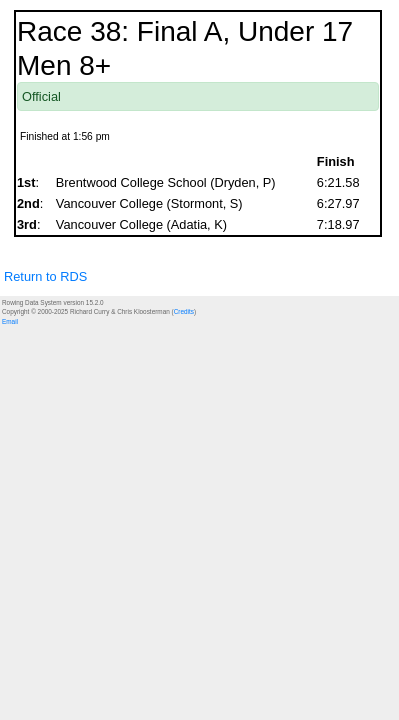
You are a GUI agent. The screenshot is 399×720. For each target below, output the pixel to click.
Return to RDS (45, 276)
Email (10, 321)
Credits (184, 311)
